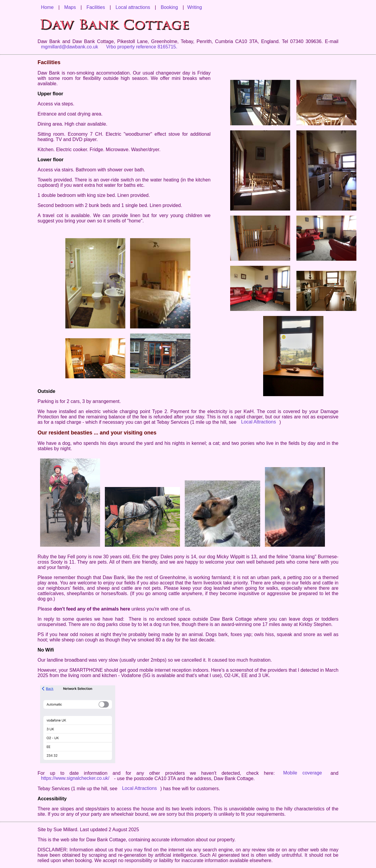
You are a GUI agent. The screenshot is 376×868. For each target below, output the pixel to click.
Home (47, 7)
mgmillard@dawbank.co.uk (69, 47)
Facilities (96, 7)
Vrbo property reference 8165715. (142, 47)
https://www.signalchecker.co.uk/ (75, 778)
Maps (70, 7)
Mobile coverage (305, 773)
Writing (195, 7)
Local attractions (133, 7)
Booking (169, 7)
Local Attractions (259, 422)
